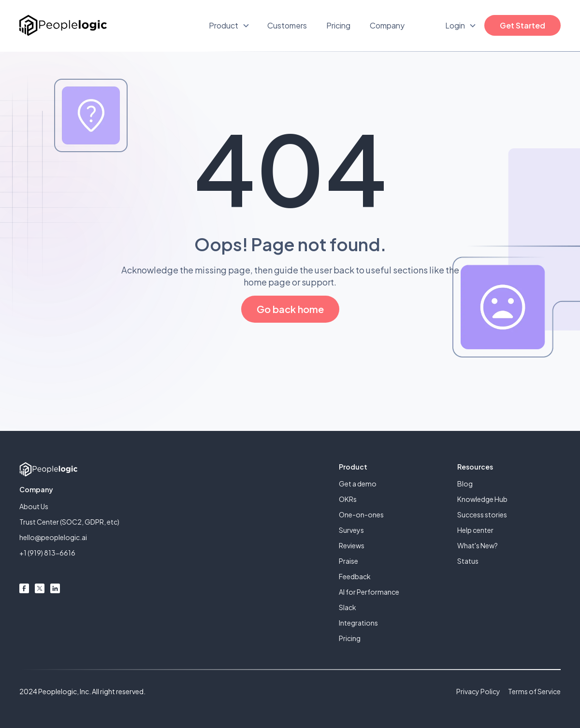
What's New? (478, 545)
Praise (348, 561)
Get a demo (358, 484)
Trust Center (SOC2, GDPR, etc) (69, 522)
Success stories (482, 514)
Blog (465, 484)
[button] (229, 26)
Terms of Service (534, 691)
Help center (475, 530)
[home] (63, 25)
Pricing (338, 25)
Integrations (358, 623)
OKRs (348, 499)
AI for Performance (369, 592)
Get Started (522, 25)
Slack (348, 607)
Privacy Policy (478, 691)
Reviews (352, 545)
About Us (34, 506)
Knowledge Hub (482, 499)
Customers (287, 25)
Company (387, 25)
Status (468, 561)
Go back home (290, 309)
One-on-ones (361, 514)
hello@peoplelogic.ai (53, 537)
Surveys (351, 530)
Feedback (355, 576)
